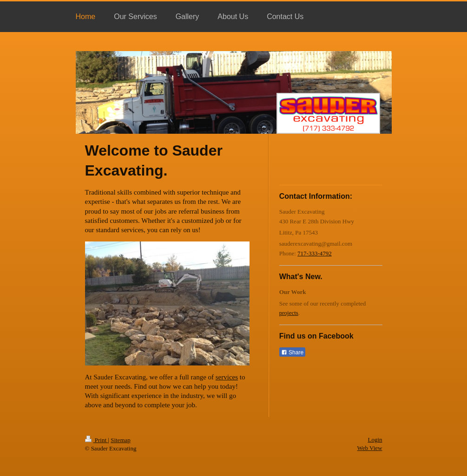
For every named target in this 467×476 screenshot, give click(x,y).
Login (375, 440)
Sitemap (121, 440)
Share (292, 352)
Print (97, 440)
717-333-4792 (315, 253)
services (227, 377)
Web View (370, 448)
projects (289, 313)
